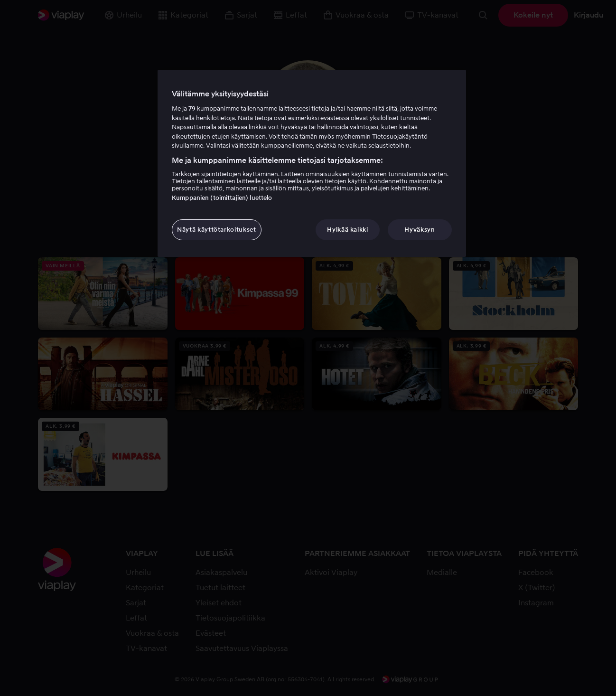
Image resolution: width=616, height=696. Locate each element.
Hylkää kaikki (347, 230)
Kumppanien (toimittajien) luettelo (222, 198)
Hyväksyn (420, 230)
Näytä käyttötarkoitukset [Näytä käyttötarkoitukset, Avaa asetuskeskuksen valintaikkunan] (217, 230)
